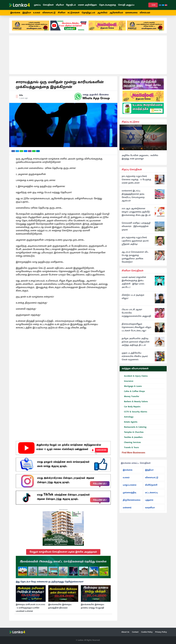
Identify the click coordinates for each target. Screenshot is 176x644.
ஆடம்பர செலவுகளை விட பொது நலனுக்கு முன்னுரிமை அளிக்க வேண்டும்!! (135, 259)
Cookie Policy (147, 632)
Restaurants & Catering (134, 429)
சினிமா (62, 13)
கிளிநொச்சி (151, 487)
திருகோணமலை (132, 502)
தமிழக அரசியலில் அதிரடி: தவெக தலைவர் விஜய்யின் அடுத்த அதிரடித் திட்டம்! (136, 344)
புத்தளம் (149, 502)
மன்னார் (127, 509)
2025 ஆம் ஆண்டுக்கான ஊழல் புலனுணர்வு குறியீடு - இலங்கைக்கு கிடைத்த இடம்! (136, 213)
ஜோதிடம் (71, 5)
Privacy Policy (161, 632)
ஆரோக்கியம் (116, 13)
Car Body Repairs (131, 408)
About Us (125, 632)
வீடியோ (60, 5)
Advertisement (63, 511)
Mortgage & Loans (132, 388)
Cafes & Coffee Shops (133, 393)
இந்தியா (27, 13)
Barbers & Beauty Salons (135, 403)
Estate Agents (130, 424)
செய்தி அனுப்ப (126, 5)
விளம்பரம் (145, 13)
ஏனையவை (131, 13)
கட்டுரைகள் (73, 13)
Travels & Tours (130, 449)
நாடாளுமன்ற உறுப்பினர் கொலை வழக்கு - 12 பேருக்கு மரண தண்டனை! (136, 181)
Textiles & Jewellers (132, 439)
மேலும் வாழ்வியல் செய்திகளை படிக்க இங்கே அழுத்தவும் (63, 553)
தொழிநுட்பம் (88, 13)
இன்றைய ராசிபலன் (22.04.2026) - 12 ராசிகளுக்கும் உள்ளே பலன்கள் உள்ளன (30, 609)
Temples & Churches (133, 434)
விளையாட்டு (49, 13)
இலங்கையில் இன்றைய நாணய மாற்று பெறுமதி (92, 608)
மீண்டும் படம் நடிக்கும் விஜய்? (133, 298)
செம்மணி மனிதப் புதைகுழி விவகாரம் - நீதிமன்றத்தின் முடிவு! (136, 228)
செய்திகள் (48, 5)
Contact (135, 632)
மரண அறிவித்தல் (87, 5)
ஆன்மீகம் (102, 13)
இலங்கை (15, 13)
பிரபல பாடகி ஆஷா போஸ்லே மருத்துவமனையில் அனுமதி (136, 315)
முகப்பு (37, 5)
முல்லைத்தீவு (129, 494)
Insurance (128, 383)
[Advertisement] (88, 56)
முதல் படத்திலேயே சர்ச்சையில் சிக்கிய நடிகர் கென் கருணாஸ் (135, 358)
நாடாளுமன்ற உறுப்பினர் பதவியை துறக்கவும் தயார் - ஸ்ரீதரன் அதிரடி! (136, 242)
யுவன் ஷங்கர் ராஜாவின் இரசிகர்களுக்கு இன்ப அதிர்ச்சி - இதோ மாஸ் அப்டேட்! (134, 284)
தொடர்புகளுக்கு (108, 5)
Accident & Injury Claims (135, 378)
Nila (21, 97)
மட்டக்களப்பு (151, 494)
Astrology (128, 419)
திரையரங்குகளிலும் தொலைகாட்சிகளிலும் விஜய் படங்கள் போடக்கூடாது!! (136, 329)
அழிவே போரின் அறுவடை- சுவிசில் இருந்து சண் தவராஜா (140, 159)
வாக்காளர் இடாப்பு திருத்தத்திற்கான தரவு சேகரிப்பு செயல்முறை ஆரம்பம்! (133, 197)
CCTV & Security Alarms (134, 413)
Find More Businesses (134, 454)
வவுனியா (150, 509)
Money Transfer (130, 398)
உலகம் (37, 13)
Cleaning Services (131, 444)
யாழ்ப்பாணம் (130, 487)
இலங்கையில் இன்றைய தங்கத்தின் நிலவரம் (60, 608)
